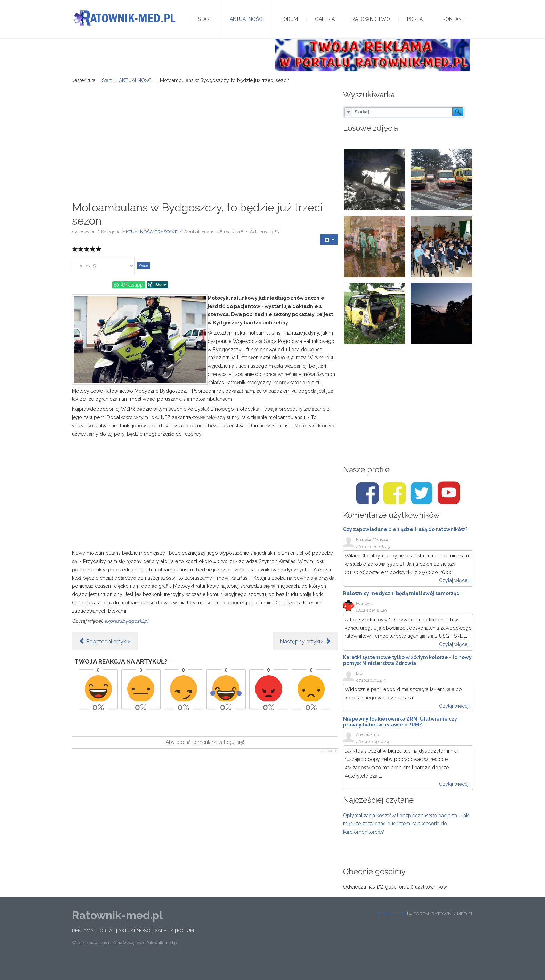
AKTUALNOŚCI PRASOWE (150, 250)
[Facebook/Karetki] (394, 511)
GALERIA (164, 948)
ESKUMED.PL (392, 932)
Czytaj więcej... (455, 599)
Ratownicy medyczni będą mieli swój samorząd (401, 611)
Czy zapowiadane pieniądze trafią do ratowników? (405, 547)
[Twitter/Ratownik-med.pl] (422, 511)
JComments (329, 769)
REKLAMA (83, 948)
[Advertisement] (205, 157)
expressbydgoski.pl (126, 639)
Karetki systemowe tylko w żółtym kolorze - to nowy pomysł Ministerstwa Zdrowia (407, 678)
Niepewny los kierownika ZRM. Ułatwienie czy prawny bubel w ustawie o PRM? (400, 740)
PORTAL (106, 948)
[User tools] (329, 258)
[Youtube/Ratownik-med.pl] (449, 511)
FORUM (185, 948)
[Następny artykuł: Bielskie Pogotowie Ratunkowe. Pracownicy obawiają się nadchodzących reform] (305, 659)
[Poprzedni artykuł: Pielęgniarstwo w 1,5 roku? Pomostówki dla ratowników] (105, 659)
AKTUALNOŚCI (135, 948)
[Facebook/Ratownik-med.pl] (367, 511)
